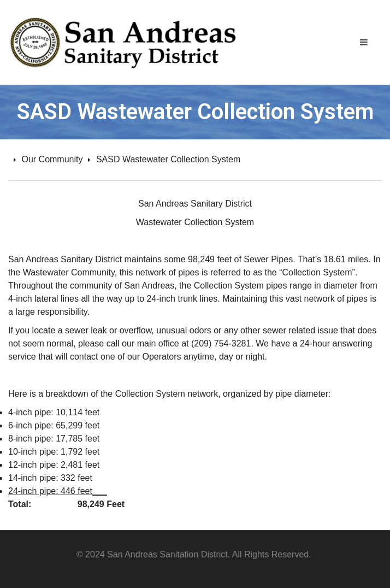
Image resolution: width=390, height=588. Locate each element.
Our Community (52, 159)
